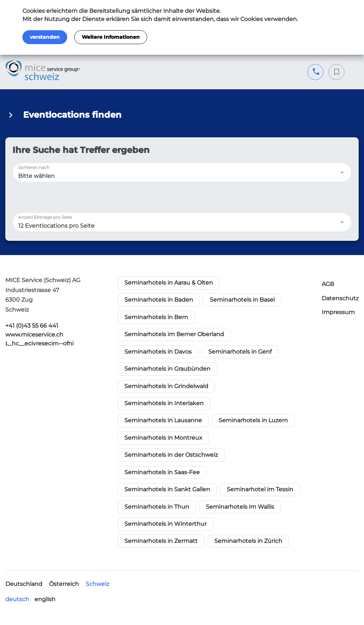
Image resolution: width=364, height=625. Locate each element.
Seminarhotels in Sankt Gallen (167, 489)
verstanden (45, 37)
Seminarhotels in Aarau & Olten (169, 283)
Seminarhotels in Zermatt (161, 541)
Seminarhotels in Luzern (253, 420)
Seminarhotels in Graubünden (167, 369)
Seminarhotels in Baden (159, 300)
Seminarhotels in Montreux (163, 438)
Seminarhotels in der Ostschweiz (171, 455)
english (45, 599)
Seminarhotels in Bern (156, 317)
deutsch (17, 599)
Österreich (64, 584)
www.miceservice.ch (34, 335)
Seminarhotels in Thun (157, 507)
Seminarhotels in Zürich (248, 541)
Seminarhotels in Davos (158, 352)
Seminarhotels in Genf (240, 352)
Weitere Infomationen (111, 37)
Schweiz (97, 584)
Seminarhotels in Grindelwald (166, 386)
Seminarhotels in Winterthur (165, 524)
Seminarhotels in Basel (242, 300)
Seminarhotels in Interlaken (164, 403)
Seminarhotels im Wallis (240, 507)
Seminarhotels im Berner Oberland (174, 334)
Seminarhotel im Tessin (260, 489)
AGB (328, 284)
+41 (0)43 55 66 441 (315, 72)
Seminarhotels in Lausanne (163, 420)
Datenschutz (340, 298)
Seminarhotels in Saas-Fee (162, 472)
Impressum (338, 312)
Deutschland (24, 584)
